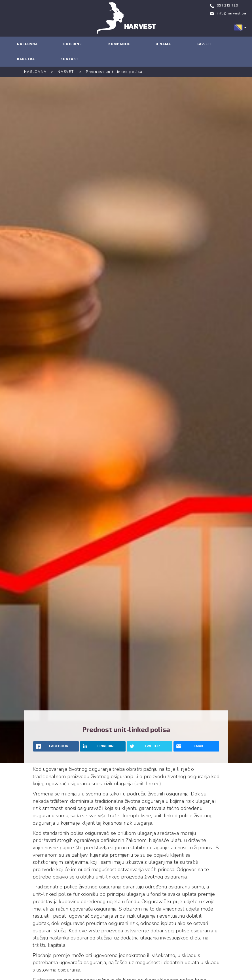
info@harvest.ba (232, 13)
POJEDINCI (73, 44)
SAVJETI (204, 44)
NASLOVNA (27, 44)
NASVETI (66, 72)
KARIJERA (26, 59)
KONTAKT (69, 59)
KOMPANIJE (119, 44)
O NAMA (163, 44)
